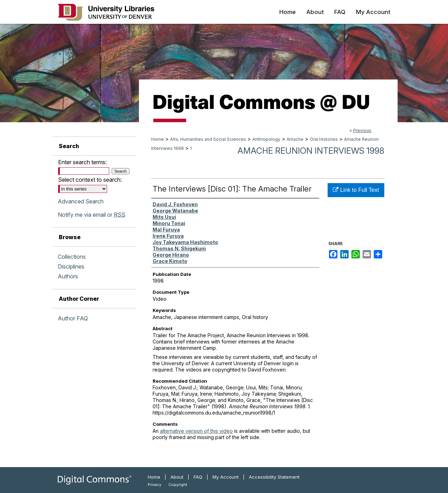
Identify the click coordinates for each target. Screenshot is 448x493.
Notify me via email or (92, 215)
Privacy (155, 485)
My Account (226, 477)
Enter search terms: (82, 162)
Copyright (178, 485)
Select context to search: (90, 180)
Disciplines (71, 266)
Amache (295, 139)
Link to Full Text (356, 190)
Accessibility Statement (274, 477)
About (177, 477)
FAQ (198, 477)
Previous (362, 130)
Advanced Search (81, 201)
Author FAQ (73, 318)
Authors (68, 276)
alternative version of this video (196, 431)
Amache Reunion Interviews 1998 (311, 151)
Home (157, 139)
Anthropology (266, 139)
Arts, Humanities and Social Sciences (208, 139)
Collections (72, 257)
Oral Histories (324, 139)
